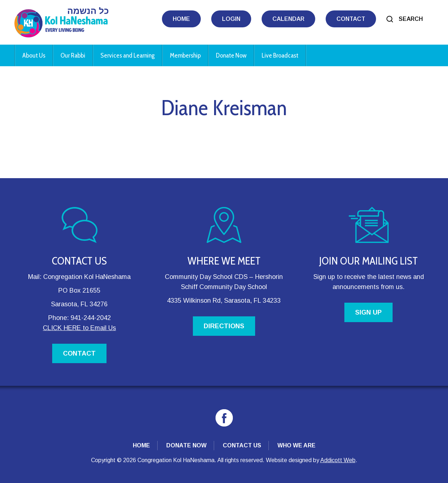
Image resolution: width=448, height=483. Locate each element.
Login (231, 19)
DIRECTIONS (224, 326)
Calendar (288, 19)
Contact (351, 19)
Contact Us (242, 445)
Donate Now (231, 55)
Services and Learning (128, 55)
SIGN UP (368, 312)
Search (411, 19)
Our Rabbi (73, 55)
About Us (34, 55)
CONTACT (79, 353)
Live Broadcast (280, 55)
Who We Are (297, 445)
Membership (185, 55)
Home (181, 19)
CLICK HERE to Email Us (79, 328)
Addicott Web (338, 460)
